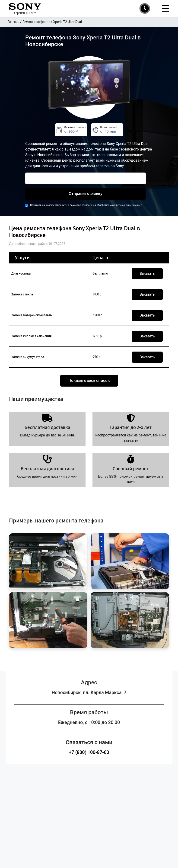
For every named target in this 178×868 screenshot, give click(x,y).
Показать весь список (89, 381)
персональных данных (129, 205)
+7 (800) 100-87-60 (89, 752)
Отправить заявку (86, 194)
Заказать (147, 274)
